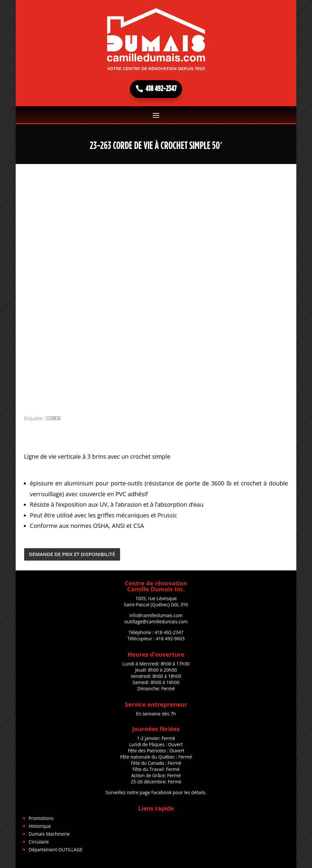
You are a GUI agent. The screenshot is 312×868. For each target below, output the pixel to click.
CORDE (53, 418)
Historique (40, 826)
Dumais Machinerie (49, 834)
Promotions (41, 818)
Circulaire (39, 842)
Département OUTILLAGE (56, 850)
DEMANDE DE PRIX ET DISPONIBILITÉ (72, 554)
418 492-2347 (161, 89)
